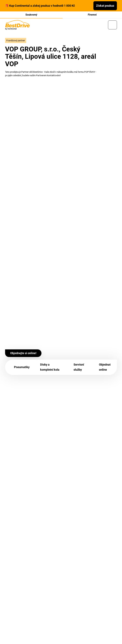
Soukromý (31, 15)
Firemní (92, 15)
